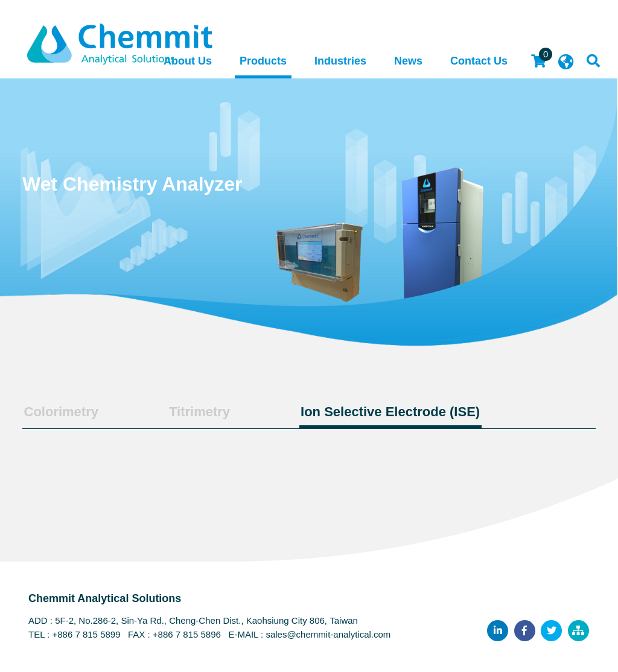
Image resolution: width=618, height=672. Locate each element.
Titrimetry (195, 411)
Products (263, 61)
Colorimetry (59, 411)
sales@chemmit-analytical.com (328, 634)
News (408, 61)
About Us (188, 61)
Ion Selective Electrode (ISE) (383, 411)
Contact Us (479, 61)
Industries (340, 61)
